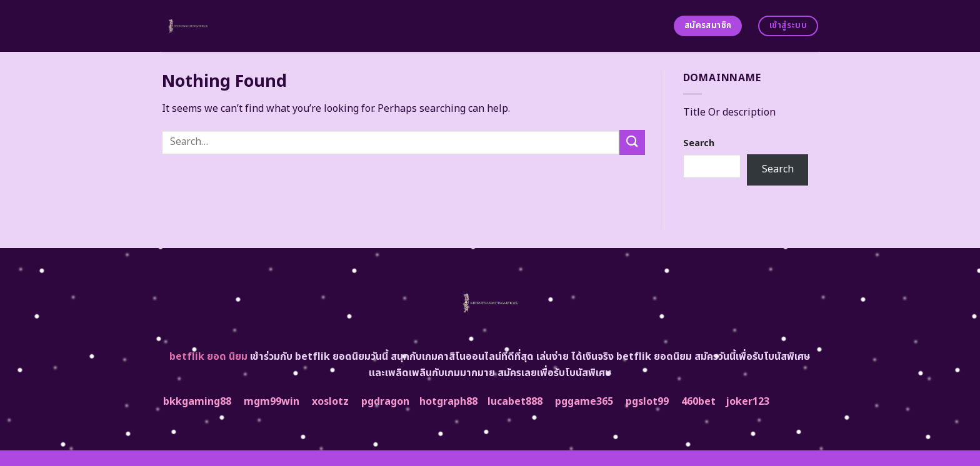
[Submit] (632, 142)
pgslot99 (647, 402)
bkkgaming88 (197, 402)
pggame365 (584, 402)
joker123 (747, 402)
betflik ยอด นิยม (208, 357)
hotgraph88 (448, 402)
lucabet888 (515, 402)
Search (699, 143)
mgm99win (272, 402)
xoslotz (330, 402)
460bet (698, 402)
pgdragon (385, 402)
